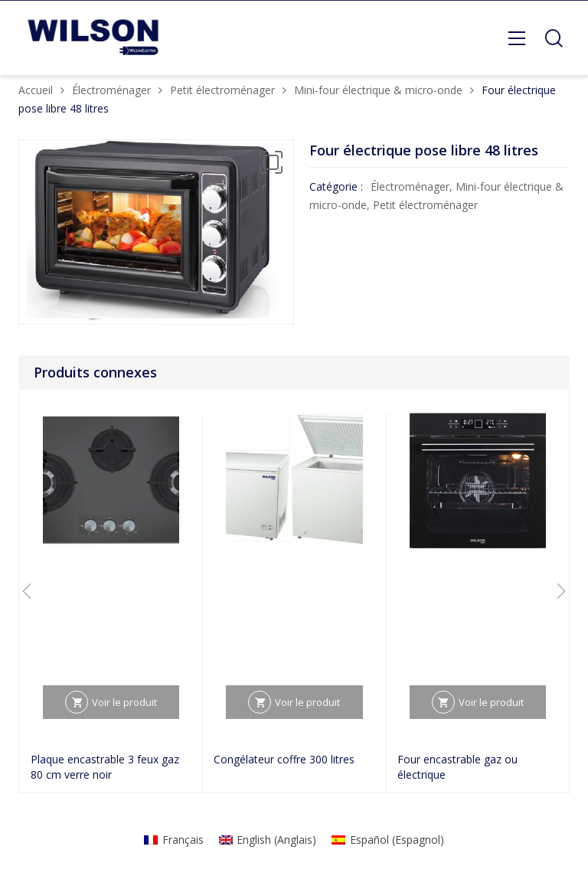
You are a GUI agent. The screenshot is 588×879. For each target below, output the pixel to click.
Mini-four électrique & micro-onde (378, 90)
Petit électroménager (222, 90)
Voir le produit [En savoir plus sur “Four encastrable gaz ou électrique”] (491, 702)
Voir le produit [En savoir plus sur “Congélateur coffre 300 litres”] (307, 702)
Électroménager (111, 90)
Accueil (36, 90)
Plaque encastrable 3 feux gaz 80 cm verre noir (105, 767)
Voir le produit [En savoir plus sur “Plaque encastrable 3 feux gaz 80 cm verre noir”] (124, 702)
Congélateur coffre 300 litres (284, 759)
